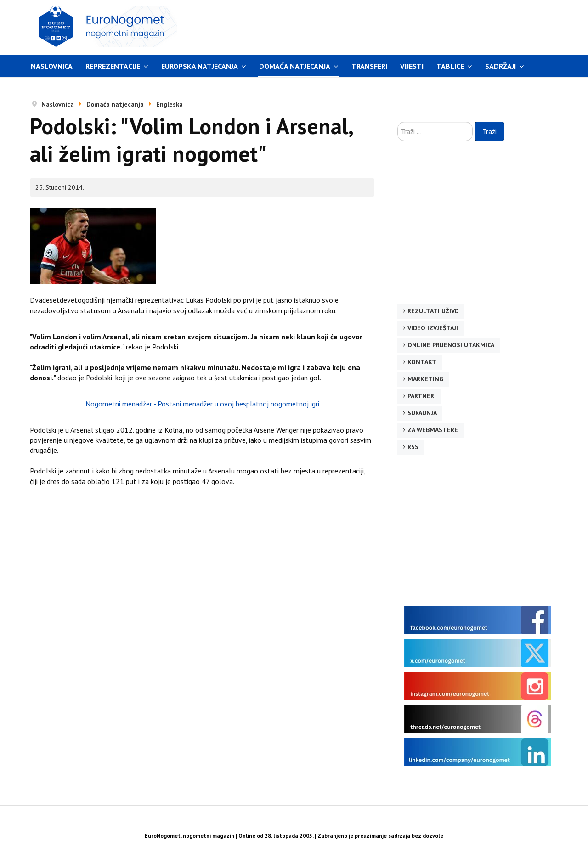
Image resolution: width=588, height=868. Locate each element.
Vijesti (412, 66)
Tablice (450, 66)
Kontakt (422, 362)
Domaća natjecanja (295, 66)
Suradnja (422, 413)
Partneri (422, 396)
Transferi (369, 66)
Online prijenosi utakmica (451, 345)
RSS (413, 447)
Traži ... (398, 122)
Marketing (425, 379)
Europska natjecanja (200, 66)
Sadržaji (500, 66)
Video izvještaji (433, 328)
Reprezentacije (113, 66)
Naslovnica (52, 66)
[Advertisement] (381, 26)
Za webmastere (433, 430)
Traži (489, 131)
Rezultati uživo (433, 311)
